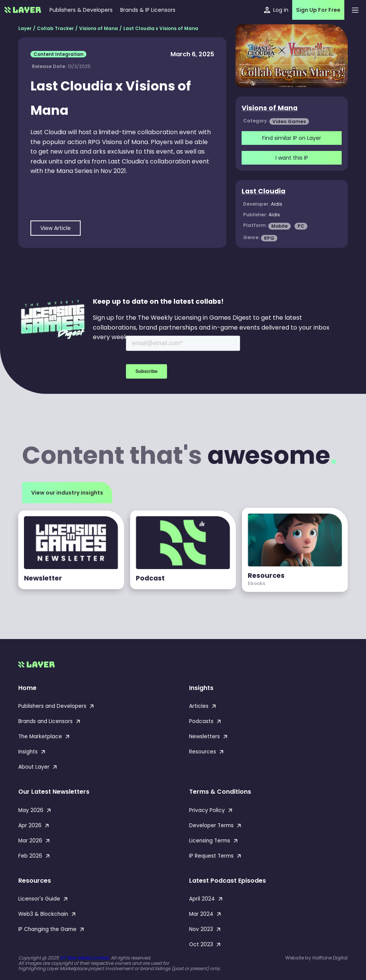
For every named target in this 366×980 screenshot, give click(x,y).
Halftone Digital (330, 958)
